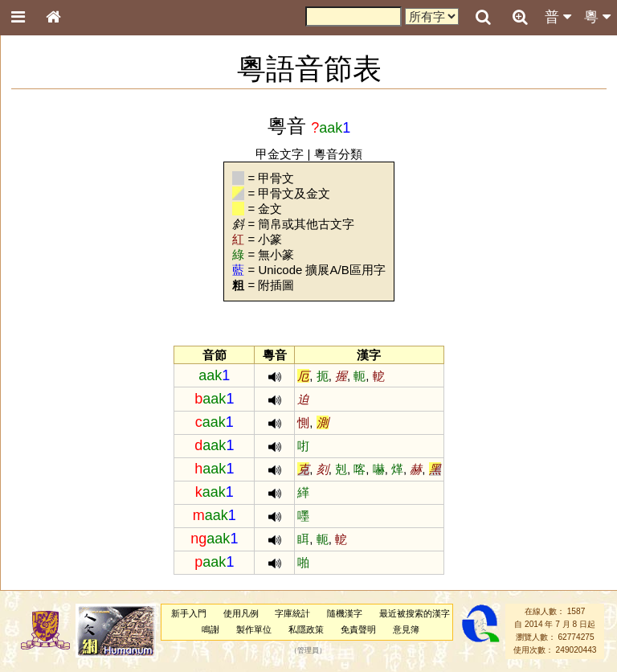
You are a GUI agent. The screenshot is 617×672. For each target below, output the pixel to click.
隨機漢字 (345, 613)
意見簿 (406, 629)
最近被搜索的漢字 (415, 613)
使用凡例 (241, 613)
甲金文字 (280, 154)
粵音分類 (338, 154)
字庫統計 (292, 613)
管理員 (308, 650)
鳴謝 (210, 629)
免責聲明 (358, 629)
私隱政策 (306, 629)
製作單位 (254, 629)
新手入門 (189, 613)
